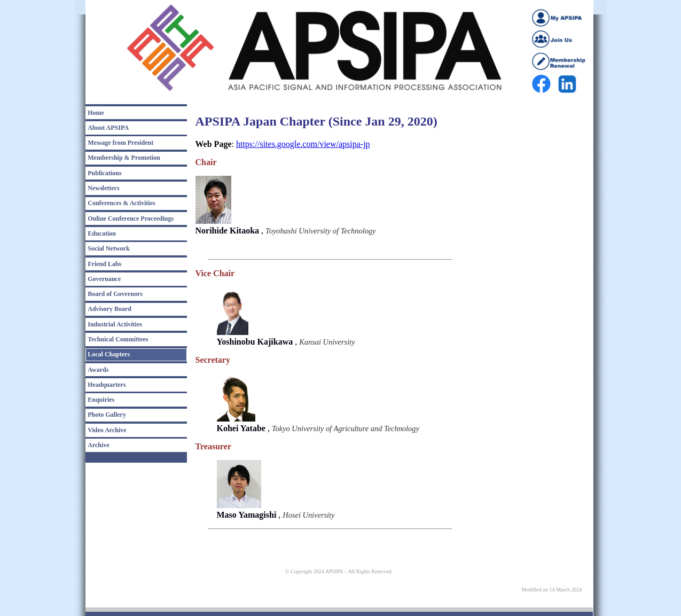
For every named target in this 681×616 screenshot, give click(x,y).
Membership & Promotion (124, 158)
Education (102, 233)
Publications (104, 173)
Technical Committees (118, 339)
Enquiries (101, 400)
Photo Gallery (107, 415)
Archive (98, 445)
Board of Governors (115, 294)
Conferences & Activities (121, 203)
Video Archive (107, 430)
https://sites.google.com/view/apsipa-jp (303, 144)
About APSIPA (108, 128)
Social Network (108, 248)
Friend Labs (104, 264)
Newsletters (103, 188)
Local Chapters (109, 354)
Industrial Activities (115, 324)
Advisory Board (109, 309)
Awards (98, 370)
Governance (104, 279)
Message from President (120, 143)
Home (96, 113)
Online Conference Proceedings (131, 219)
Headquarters (107, 385)
